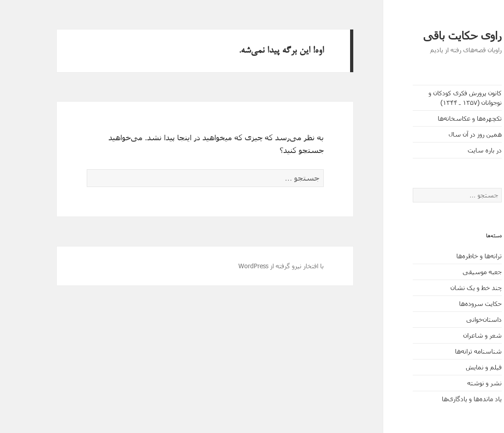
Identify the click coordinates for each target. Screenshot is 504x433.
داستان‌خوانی (457, 319)
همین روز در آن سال (448, 134)
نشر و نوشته (457, 383)
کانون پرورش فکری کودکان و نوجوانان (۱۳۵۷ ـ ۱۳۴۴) (438, 98)
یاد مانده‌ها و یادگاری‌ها (445, 399)
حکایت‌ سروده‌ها (453, 303)
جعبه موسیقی (455, 272)
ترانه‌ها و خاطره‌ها (452, 256)
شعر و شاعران (455, 335)
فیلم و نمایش (457, 367)
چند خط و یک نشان (449, 288)
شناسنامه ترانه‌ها (451, 351)
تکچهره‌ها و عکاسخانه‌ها (442, 118)
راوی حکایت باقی (435, 36)
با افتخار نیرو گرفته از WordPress (254, 266)
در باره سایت (457, 150)
